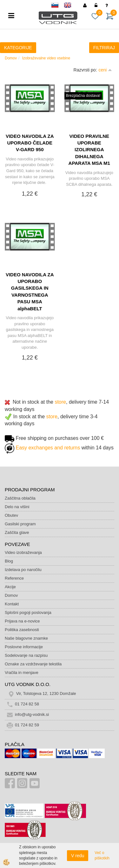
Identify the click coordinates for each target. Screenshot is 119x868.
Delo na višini (17, 507)
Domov (11, 58)
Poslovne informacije (24, 647)
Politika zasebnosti (22, 630)
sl (58, 6)
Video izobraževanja (23, 552)
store (60, 402)
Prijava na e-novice (22, 621)
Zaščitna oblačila (20, 498)
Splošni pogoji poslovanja (28, 612)
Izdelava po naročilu (23, 570)
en (70, 6)
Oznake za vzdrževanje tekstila (33, 664)
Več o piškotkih (102, 855)
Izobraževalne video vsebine (46, 58)
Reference (14, 578)
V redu (78, 856)
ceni (105, 70)
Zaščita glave (17, 532)
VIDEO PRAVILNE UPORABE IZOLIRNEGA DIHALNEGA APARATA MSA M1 (89, 150)
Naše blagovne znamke (26, 638)
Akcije (10, 587)
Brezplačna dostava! (83, 96)
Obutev (11, 515)
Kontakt (12, 604)
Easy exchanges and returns (48, 448)
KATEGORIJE (18, 48)
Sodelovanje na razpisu (26, 655)
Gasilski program (20, 524)
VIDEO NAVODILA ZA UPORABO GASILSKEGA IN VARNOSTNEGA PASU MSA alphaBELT (30, 292)
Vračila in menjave (22, 673)
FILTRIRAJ (104, 48)
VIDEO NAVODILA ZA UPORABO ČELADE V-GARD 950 (30, 143)
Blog (9, 561)
